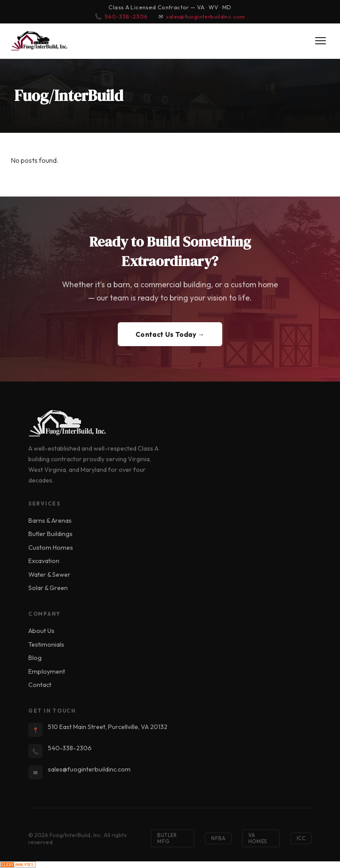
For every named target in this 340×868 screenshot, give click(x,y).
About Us (41, 631)
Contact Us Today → (170, 334)
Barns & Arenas (50, 521)
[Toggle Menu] (321, 41)
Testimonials (46, 644)
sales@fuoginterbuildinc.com (205, 16)
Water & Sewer (49, 575)
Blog (35, 658)
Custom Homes (51, 548)
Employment (47, 671)
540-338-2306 (126, 16)
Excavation (44, 561)
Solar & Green (48, 588)
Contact (40, 685)
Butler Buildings (50, 534)
